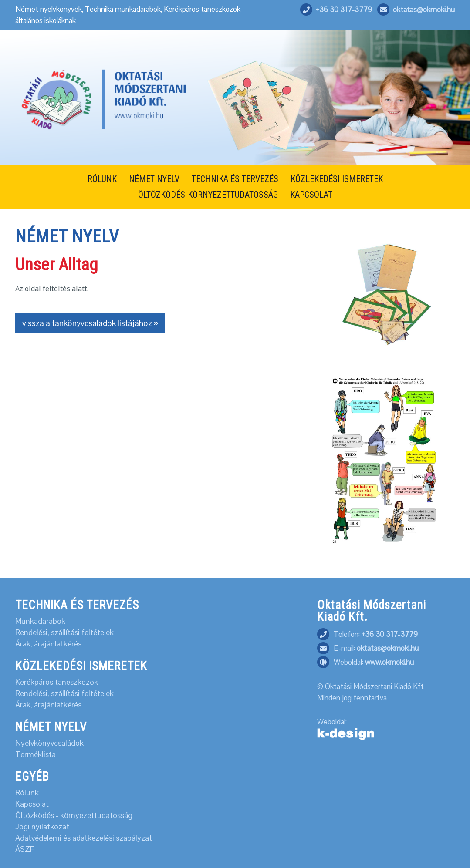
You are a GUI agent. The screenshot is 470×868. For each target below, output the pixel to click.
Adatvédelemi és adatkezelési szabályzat (84, 838)
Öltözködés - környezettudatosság (74, 815)
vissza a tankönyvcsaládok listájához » (90, 323)
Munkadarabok (40, 621)
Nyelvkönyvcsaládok (49, 743)
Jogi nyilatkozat (42, 827)
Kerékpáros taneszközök (57, 682)
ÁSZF (25, 849)
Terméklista (36, 754)
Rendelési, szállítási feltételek (64, 632)
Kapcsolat (32, 804)
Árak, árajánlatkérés (48, 644)
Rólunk (27, 793)
